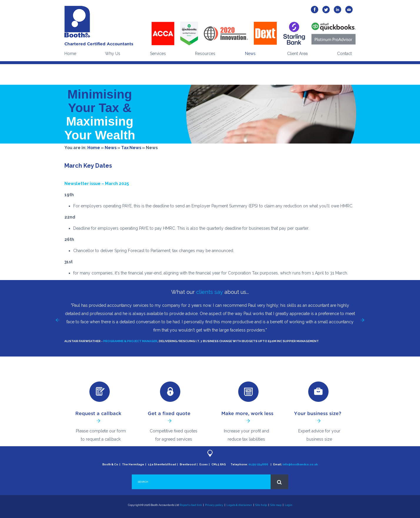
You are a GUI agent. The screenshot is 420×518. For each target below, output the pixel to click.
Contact (344, 54)
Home (70, 54)
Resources (205, 54)
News (250, 54)
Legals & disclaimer (239, 505)
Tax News (131, 148)
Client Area (297, 54)
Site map (276, 505)
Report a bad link (191, 505)
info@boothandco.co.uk (300, 464)
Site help (261, 505)
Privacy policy (214, 505)
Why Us (113, 54)
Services (158, 54)
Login (289, 505)
